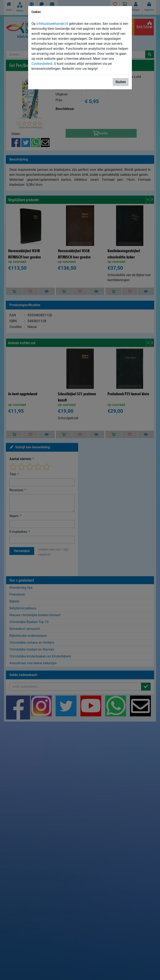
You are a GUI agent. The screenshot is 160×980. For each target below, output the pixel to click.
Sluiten (121, 82)
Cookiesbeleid (42, 64)
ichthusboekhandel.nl (52, 24)
